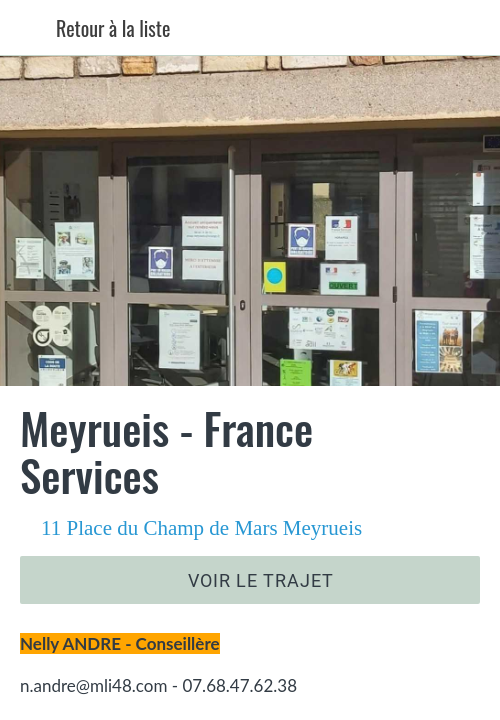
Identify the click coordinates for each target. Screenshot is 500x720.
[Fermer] (28, 28)
